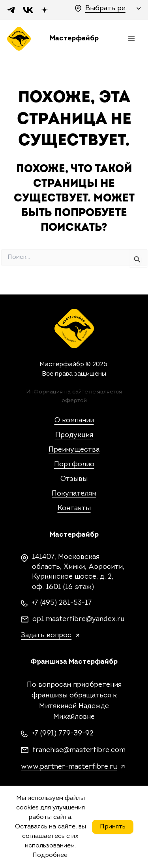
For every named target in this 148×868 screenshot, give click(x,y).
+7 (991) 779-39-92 (63, 734)
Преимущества (74, 450)
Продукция (74, 435)
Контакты (74, 508)
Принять (113, 827)
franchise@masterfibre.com (79, 750)
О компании (74, 421)
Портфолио (74, 464)
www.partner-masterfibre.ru (69, 767)
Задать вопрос (46, 635)
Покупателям (74, 494)
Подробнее (50, 855)
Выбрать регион (109, 9)
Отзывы (74, 479)
